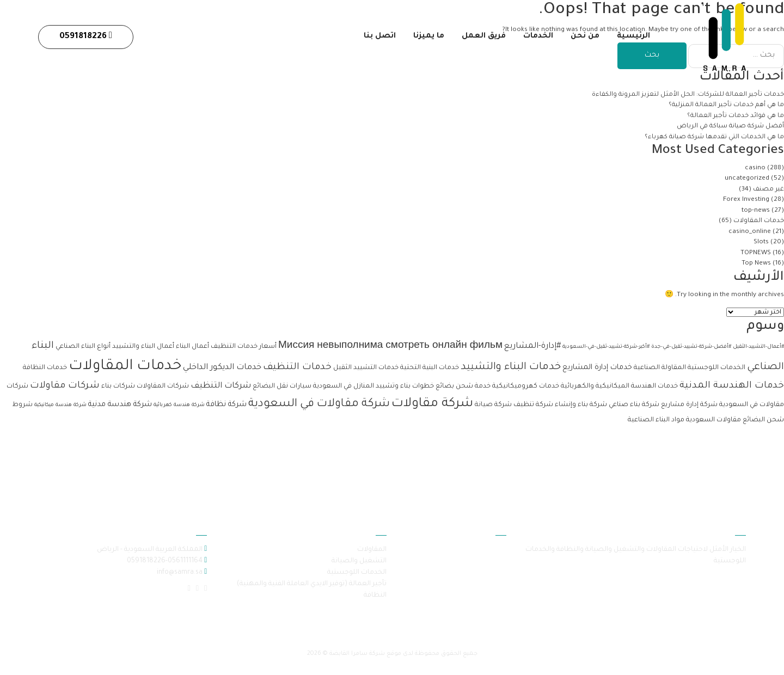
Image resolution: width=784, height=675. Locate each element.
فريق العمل (482, 39)
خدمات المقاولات (759, 221)
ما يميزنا (426, 39)
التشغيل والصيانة (359, 561)
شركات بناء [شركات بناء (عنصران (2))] (118, 386)
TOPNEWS (756, 253)
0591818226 (86, 38)
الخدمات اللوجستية (357, 573)
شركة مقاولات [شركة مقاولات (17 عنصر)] (432, 404)
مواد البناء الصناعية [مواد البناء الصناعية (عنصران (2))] (656, 420)
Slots (761, 243)
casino (755, 168)
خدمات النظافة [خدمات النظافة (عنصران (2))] (45, 368)
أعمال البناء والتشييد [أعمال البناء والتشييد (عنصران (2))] (143, 347)
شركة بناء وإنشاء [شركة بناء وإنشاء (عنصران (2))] (581, 405)
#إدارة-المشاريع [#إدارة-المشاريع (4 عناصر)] (532, 346)
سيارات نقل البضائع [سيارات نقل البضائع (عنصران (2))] (282, 386)
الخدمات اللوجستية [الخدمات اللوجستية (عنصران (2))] (716, 368)
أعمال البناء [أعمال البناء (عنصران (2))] (192, 347)
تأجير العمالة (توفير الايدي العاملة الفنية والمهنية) (311, 584)
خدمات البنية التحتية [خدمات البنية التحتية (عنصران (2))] (430, 368)
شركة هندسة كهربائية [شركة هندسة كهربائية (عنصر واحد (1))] (179, 405)
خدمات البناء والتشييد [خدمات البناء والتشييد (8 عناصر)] (511, 367)
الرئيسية (633, 39)
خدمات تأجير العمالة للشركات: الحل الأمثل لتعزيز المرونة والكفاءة (687, 95)
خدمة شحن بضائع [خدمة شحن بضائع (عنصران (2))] (463, 386)
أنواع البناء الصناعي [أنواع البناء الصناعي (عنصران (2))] (83, 347)
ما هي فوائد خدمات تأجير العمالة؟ (736, 116)
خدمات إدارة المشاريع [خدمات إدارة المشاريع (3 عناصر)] (597, 368)
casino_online (750, 232)
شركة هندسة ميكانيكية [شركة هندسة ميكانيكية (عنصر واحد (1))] (60, 405)
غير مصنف (768, 190)
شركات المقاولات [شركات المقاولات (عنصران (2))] (163, 386)
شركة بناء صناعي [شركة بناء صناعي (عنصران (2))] (634, 405)
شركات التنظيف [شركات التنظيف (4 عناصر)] (221, 386)
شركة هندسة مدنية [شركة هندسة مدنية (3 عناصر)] (120, 405)
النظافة (375, 596)
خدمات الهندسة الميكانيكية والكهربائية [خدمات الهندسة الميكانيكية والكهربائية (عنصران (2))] (619, 386)
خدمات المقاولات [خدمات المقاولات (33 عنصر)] (125, 367)
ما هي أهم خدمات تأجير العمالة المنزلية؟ (725, 105)
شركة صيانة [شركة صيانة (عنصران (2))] (493, 405)
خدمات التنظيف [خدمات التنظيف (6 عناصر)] (297, 368)
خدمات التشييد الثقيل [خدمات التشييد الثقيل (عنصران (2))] (366, 368)
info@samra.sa (179, 573)
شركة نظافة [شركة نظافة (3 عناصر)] (226, 405)
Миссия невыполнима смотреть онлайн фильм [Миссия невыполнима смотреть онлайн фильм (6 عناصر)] (390, 346)
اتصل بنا (376, 39)
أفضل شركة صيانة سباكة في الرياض (730, 127)
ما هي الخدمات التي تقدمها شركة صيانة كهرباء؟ (713, 137)
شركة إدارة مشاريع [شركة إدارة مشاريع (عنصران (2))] (689, 405)
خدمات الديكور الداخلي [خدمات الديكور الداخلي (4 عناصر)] (222, 368)
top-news (756, 211)
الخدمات (537, 39)
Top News (756, 264)
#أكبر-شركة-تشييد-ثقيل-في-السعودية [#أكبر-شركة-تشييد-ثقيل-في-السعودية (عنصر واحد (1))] (606, 347)
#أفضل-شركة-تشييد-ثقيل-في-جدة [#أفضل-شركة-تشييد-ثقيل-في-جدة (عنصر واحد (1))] (691, 347)
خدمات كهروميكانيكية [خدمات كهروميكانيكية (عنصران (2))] (526, 386)
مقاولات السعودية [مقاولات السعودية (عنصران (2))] (713, 420)
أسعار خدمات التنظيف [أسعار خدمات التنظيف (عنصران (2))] (244, 347)
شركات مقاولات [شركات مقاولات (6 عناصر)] (65, 386)
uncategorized (747, 179)
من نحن (585, 39)
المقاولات (372, 550)
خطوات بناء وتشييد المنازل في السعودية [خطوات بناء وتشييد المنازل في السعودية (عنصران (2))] (373, 386)
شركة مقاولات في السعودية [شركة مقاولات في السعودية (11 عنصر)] (319, 404)
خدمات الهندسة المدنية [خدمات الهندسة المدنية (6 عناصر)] (732, 386)
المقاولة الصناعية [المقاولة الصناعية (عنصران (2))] (660, 368)
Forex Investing (746, 200)
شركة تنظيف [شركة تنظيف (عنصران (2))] (533, 405)
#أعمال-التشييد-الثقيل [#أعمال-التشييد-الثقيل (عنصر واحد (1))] (758, 347)
